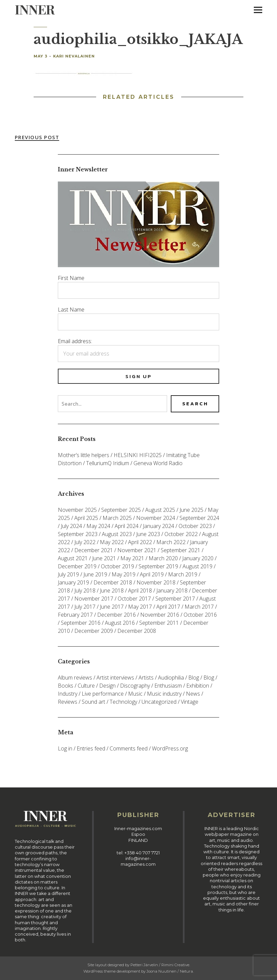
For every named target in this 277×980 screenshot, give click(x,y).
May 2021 (132, 558)
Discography (135, 686)
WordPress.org (170, 748)
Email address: (75, 341)
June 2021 (104, 558)
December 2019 (77, 566)
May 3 (41, 56)
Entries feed (91, 748)
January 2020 (198, 558)
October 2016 (200, 615)
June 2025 (191, 510)
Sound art (93, 702)
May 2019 (124, 574)
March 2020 (163, 558)
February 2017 (75, 615)
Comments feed (129, 748)
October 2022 (181, 534)
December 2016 (116, 615)
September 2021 (181, 550)
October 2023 (195, 526)
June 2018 (112, 590)
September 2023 (78, 534)
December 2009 (94, 631)
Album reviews (75, 678)
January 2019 (73, 582)
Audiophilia (171, 678)
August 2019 (197, 566)
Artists (146, 678)
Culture (86, 686)
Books (66, 686)
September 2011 (159, 623)
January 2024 (159, 526)
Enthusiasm (168, 686)
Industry (68, 694)
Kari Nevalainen (74, 56)
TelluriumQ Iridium (108, 463)
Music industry (164, 694)
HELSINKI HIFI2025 (138, 455)
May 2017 (140, 607)
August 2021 (73, 558)
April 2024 (127, 526)
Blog (194, 678)
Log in (65, 748)
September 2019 (158, 566)
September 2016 (81, 623)
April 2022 (140, 542)
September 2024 (199, 518)
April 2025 (86, 518)
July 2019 (68, 574)
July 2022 (85, 542)
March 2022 (171, 542)
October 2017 (134, 599)
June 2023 (148, 534)
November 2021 (137, 550)
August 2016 (120, 623)
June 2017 (112, 607)
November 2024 (156, 518)
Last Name (71, 310)
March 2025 (117, 518)
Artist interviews (115, 678)
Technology (123, 702)
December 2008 (137, 631)
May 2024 (98, 526)
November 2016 (160, 615)
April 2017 (168, 607)
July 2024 (71, 526)
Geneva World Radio (158, 463)
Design (107, 686)
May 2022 (112, 542)
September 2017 (175, 599)
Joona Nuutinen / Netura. (170, 971)
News (193, 694)
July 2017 (85, 607)
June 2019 (95, 574)
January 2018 (172, 590)
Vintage (190, 702)
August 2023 (117, 534)
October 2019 (117, 566)
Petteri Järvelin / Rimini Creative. (160, 965)
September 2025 (121, 510)
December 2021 (94, 550)
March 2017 (199, 607)
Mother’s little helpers (84, 455)
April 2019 (152, 574)
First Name (71, 278)
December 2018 (113, 582)
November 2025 (77, 510)
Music (135, 694)
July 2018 (85, 590)
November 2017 (94, 599)
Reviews (68, 702)
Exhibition (198, 686)
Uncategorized (159, 702)
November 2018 (156, 582)
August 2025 (160, 510)
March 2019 (183, 574)
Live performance (103, 694)
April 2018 (140, 590)
